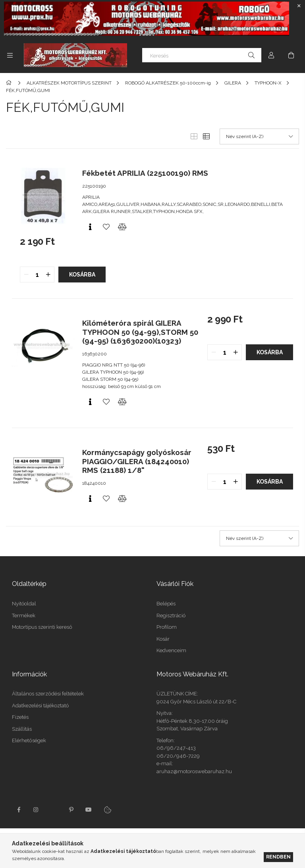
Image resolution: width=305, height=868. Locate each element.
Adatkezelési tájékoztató (40, 706)
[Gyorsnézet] (90, 227)
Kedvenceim (171, 650)
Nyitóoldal (24, 604)
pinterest (71, 810)
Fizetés (20, 717)
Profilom (167, 627)
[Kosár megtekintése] (291, 55)
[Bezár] (299, 6)
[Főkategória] (10, 83)
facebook (19, 810)
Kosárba (82, 275)
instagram (36, 810)
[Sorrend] (259, 136)
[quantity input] (37, 275)
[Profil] (271, 55)
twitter (54, 810)
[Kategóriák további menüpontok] (10, 55)
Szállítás (22, 729)
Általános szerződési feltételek (48, 694)
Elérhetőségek (29, 740)
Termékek (24, 615)
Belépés (166, 604)
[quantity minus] (26, 275)
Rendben (278, 857)
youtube (89, 810)
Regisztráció (171, 615)
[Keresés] (202, 55)
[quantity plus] (48, 275)
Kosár (163, 639)
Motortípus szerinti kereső (42, 627)
